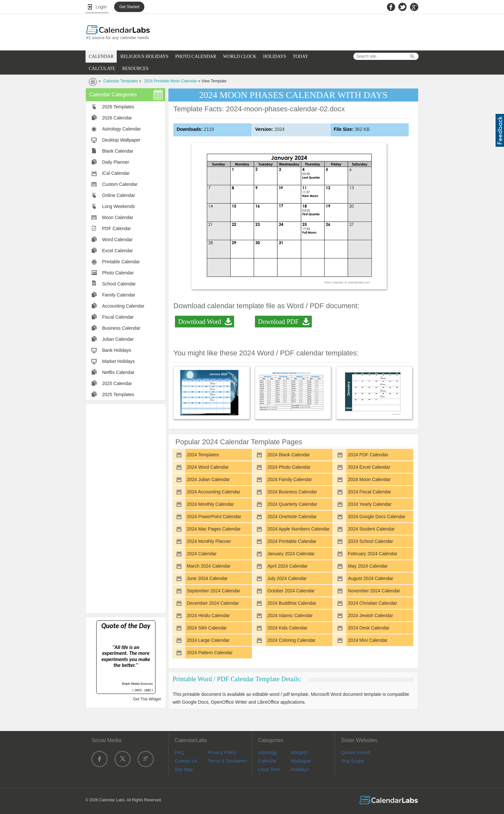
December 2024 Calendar (213, 603)
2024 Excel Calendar (369, 467)
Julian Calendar (118, 339)
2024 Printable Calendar (292, 541)
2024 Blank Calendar (289, 455)
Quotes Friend (356, 752)
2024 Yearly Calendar (370, 504)
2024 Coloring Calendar (291, 640)
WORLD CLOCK (240, 56)
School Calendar (119, 284)
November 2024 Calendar (374, 591)
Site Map (184, 769)
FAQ (179, 752)
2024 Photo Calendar (289, 467)
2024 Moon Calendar (369, 479)
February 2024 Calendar (373, 554)
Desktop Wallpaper (121, 140)
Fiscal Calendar (118, 317)
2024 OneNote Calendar (292, 517)
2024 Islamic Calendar (290, 615)
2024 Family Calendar (290, 479)
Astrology (267, 752)
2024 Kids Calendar (287, 628)
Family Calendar (119, 295)
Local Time (269, 769)
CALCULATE (102, 69)
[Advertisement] (126, 508)
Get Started (129, 7)
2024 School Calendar (371, 541)
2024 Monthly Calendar (210, 504)
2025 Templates (118, 394)
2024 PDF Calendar (368, 455)
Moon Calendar (118, 217)
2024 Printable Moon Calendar (171, 81)
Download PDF (279, 322)
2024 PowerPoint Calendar (214, 517)
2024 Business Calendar (292, 492)
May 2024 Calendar (368, 566)
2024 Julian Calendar (208, 479)
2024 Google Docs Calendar (377, 517)
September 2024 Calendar (213, 591)
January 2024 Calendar (291, 554)
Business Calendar (121, 328)
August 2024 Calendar (371, 578)
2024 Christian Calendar (372, 603)
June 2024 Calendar (207, 578)
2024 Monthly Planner (209, 541)
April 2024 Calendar (287, 566)
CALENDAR (101, 56)
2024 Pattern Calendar (210, 653)
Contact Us (186, 761)
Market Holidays (118, 361)
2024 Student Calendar (371, 529)
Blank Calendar (118, 151)
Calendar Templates (121, 81)
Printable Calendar (121, 262)
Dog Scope (352, 761)
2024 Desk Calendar (369, 628)
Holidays (300, 769)
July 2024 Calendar (287, 578)
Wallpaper (301, 761)
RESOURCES (135, 69)
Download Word (200, 322)
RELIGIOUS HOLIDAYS (144, 56)
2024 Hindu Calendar (208, 615)
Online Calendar (119, 195)
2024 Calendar (202, 554)
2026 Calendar (117, 118)
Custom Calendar (120, 184)
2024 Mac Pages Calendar (214, 529)
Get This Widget (147, 699)
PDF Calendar (117, 228)
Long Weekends (119, 206)
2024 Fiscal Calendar (369, 492)
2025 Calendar (117, 383)
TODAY (301, 56)
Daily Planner (116, 162)
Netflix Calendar (118, 372)
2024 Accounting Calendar (213, 492)
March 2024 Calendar (209, 566)
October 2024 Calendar (291, 591)
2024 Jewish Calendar (371, 615)
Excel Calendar (118, 251)
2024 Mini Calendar (368, 640)
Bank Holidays (117, 350)
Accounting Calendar (123, 306)
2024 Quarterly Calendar (292, 504)
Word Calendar (117, 240)
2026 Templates (118, 107)
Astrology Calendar (121, 129)
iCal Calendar (116, 173)
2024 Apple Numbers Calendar (298, 529)
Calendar (267, 761)
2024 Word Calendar (208, 467)
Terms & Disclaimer (227, 761)
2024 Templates (203, 455)
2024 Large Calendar (208, 640)
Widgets (299, 752)
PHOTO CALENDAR (196, 56)
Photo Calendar (118, 273)
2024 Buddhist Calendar (292, 603)
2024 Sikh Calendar (207, 628)
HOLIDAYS (274, 56)
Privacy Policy (222, 752)
